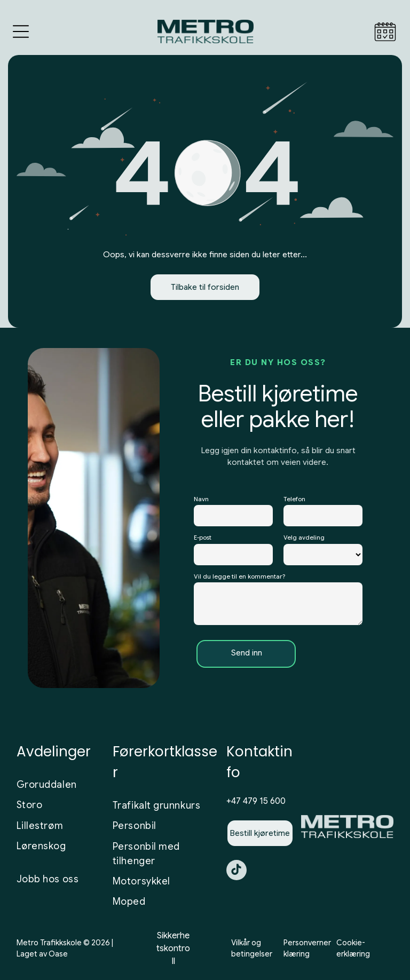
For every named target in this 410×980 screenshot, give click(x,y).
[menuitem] (61, 787)
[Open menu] (21, 34)
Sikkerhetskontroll (173, 951)
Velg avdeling (304, 540)
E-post (203, 540)
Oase (58, 956)
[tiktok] (236, 874)
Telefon (294, 501)
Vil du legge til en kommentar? (239, 579)
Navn (201, 501)
